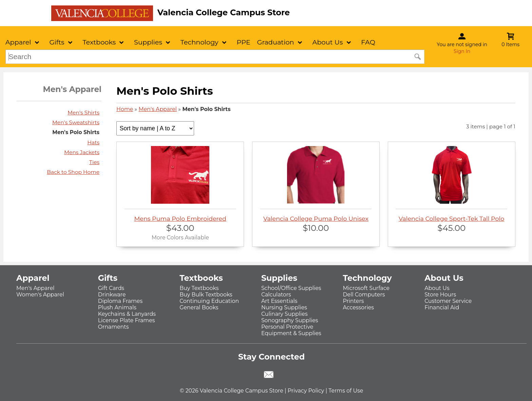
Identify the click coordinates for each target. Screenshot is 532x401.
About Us (328, 42)
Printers (354, 301)
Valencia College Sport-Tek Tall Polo (451, 184)
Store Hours (440, 295)
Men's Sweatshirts (76, 122)
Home (125, 109)
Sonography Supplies (290, 320)
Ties (94, 162)
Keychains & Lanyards (127, 314)
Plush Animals (117, 307)
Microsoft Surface (366, 288)
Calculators (276, 295)
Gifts (57, 42)
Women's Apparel (40, 295)
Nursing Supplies (284, 307)
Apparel (18, 42)
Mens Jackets (82, 152)
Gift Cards (111, 288)
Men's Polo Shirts (76, 132)
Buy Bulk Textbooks (206, 295)
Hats (93, 142)
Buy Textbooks (199, 288)
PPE (243, 42)
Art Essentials (279, 301)
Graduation (275, 42)
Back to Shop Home (73, 172)
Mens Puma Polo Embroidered (180, 184)
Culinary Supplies (284, 314)
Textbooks (99, 42)
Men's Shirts (83, 113)
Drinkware (112, 295)
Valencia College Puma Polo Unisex (316, 184)
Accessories (359, 307)
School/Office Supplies (291, 288)
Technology (199, 42)
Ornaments (113, 327)
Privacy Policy (306, 391)
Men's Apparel (158, 109)
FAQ (368, 42)
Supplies (148, 42)
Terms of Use (346, 391)
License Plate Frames (127, 320)
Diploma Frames (120, 301)
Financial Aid (442, 307)
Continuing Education (209, 301)
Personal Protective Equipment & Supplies (291, 330)
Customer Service (448, 301)
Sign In (462, 51)
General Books (199, 307)
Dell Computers (364, 295)
